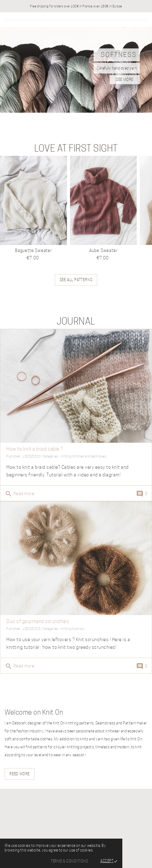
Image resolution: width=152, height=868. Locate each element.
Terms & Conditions (69, 861)
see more (125, 79)
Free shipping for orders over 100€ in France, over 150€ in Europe (76, 6)
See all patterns (76, 280)
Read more (20, 494)
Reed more (20, 774)
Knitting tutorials (72, 629)
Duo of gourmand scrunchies (38, 621)
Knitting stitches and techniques (83, 456)
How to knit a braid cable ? (35, 449)
